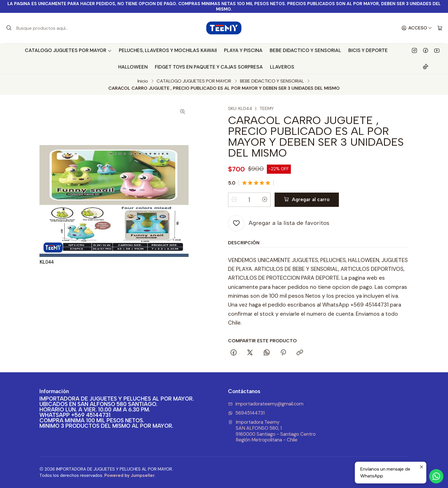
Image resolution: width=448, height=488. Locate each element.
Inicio (143, 81)
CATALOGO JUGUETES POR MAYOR (68, 50)
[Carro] (440, 28)
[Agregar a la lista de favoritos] (279, 223)
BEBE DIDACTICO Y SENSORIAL (305, 50)
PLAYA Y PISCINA (243, 50)
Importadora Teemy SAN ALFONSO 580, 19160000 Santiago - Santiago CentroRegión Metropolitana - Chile (272, 431)
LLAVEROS (282, 67)
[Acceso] (417, 28)
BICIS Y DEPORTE (368, 50)
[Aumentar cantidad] (265, 200)
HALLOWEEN (133, 67)
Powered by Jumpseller (129, 475)
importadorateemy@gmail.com (266, 404)
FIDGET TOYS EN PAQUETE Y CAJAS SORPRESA (209, 67)
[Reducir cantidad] (234, 200)
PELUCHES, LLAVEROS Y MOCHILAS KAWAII (168, 50)
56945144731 (246, 413)
